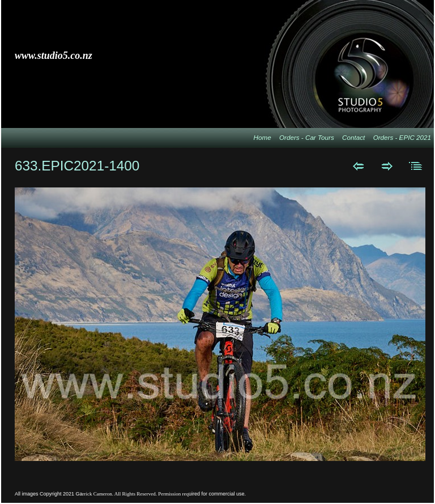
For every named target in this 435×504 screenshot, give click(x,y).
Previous (358, 166)
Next (387, 166)
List (416, 166)
